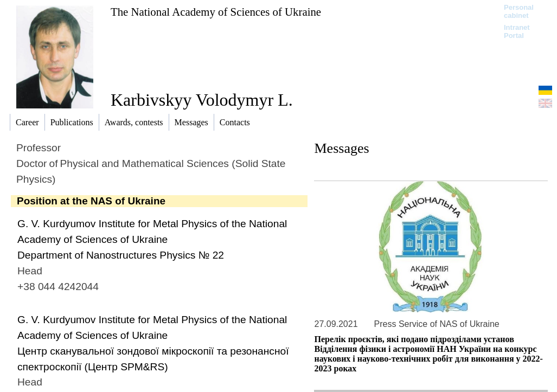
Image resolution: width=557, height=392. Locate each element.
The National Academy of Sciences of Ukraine (216, 12)
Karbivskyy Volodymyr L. (202, 100)
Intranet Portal (517, 31)
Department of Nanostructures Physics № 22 (121, 255)
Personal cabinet (519, 11)
